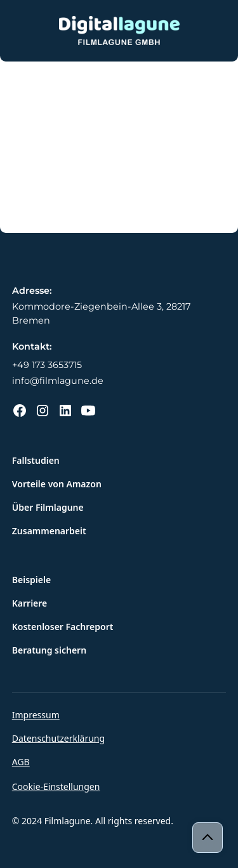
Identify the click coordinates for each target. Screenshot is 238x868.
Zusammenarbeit (49, 531)
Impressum (36, 715)
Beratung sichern (49, 650)
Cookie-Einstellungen (56, 786)
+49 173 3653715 (47, 365)
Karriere (30, 603)
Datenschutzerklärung (58, 738)
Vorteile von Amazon (57, 484)
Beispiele (31, 580)
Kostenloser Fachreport (63, 627)
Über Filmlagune (48, 507)
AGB (21, 762)
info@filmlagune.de (58, 381)
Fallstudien (36, 460)
